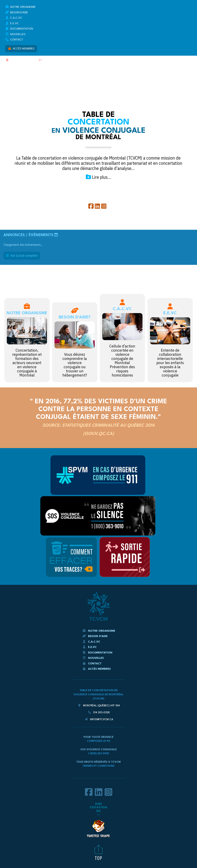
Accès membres (21, 48)
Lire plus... (99, 177)
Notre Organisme (20, 7)
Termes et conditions (99, 766)
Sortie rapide (50, 60)
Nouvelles (15, 34)
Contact (14, 40)
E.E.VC (12, 23)
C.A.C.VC (14, 18)
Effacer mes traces (21, 60)
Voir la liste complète (22, 256)
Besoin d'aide (17, 12)
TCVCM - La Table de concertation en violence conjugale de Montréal (99, 88)
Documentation (19, 29)
